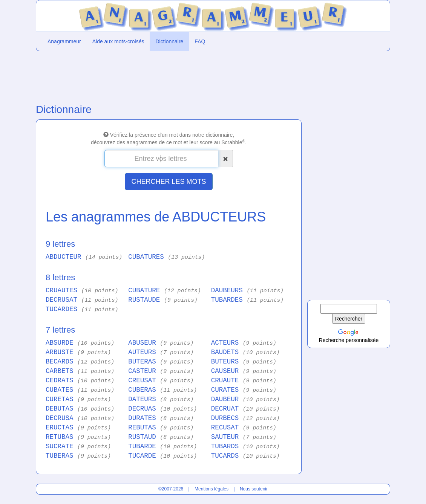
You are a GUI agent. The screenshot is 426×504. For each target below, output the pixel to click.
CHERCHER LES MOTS (169, 182)
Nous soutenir (254, 489)
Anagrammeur (64, 41)
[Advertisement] (168, 76)
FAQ (200, 41)
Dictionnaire (169, 41)
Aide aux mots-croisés (118, 41)
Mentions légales (211, 489)
